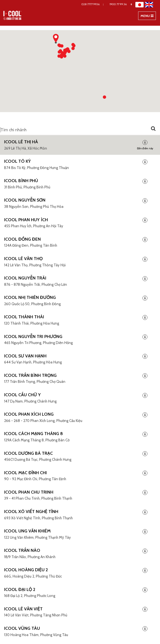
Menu (148, 17)
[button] (62, 54)
